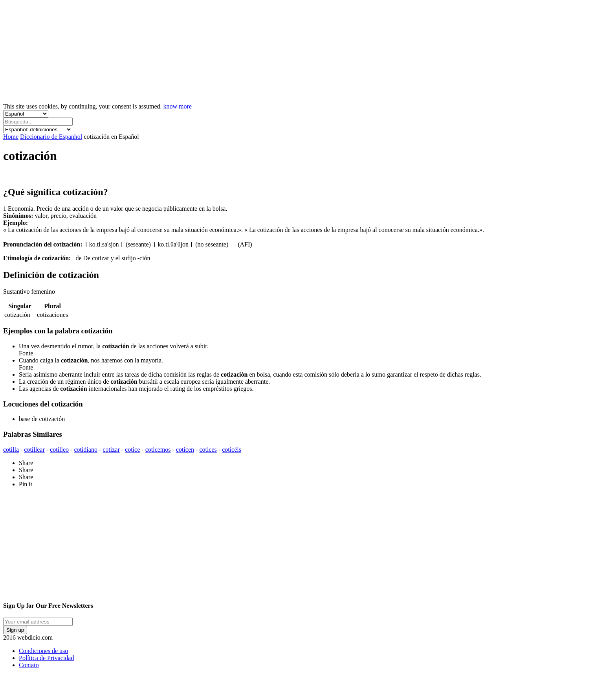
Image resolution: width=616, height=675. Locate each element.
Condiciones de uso (43, 651)
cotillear (34, 450)
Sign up (15, 630)
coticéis (232, 450)
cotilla (11, 450)
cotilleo (59, 450)
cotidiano (86, 450)
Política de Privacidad (46, 658)
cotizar (111, 450)
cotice (132, 450)
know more (178, 106)
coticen (185, 450)
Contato (29, 665)
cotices (208, 450)
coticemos (158, 450)
